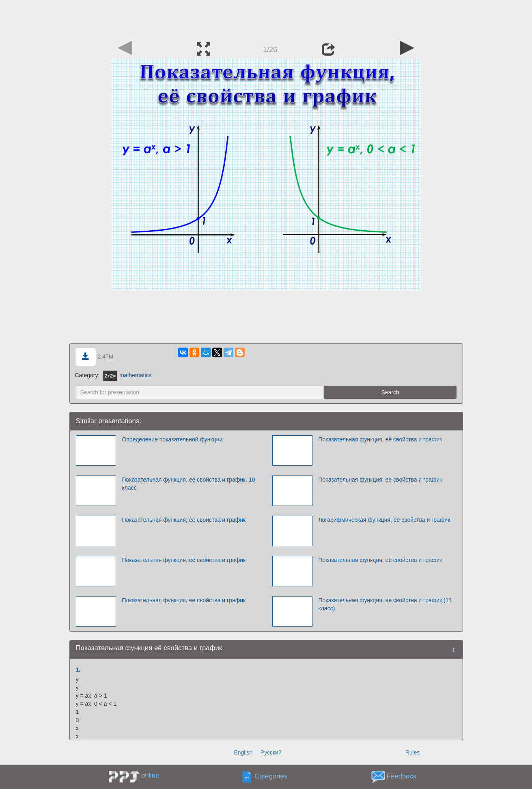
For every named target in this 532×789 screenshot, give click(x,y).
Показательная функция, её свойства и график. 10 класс (188, 484)
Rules (413, 752)
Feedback (402, 777)
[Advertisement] (266, 18)
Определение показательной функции (172, 439)
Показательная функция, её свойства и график (380, 439)
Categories (271, 777)
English (243, 752)
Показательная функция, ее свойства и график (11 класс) (385, 604)
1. (78, 670)
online (150, 775)
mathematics (127, 375)
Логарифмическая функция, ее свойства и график (384, 520)
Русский (271, 752)
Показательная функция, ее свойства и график (380, 480)
